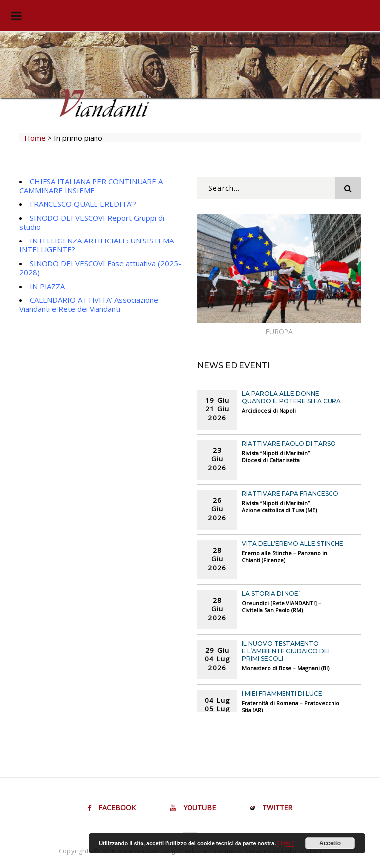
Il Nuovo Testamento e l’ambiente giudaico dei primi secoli (286, 651)
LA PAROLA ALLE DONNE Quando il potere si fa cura (291, 397)
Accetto (330, 843)
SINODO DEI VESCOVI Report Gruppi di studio (92, 222)
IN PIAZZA (47, 286)
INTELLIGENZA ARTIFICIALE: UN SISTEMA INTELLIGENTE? (96, 245)
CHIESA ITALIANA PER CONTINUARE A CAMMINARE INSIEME (91, 186)
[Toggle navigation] (15, 16)
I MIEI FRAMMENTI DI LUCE (282, 694)
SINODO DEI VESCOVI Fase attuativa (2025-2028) (100, 268)
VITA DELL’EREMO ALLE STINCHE (293, 544)
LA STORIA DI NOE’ (271, 594)
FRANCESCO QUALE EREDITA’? (83, 204)
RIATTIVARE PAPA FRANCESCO (290, 494)
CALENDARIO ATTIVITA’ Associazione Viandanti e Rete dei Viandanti (89, 304)
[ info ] (285, 843)
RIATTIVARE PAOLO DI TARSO (289, 444)
